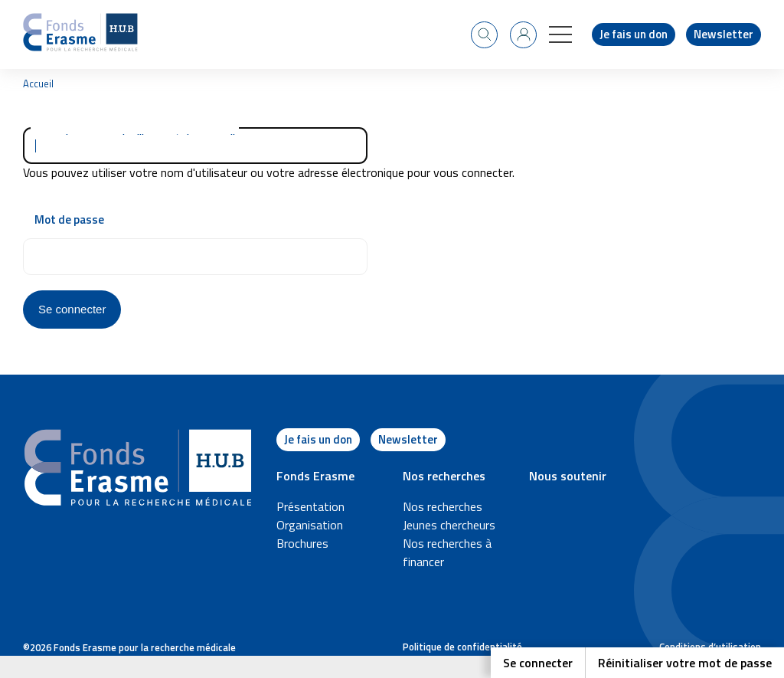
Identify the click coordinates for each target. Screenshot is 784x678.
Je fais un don (634, 34)
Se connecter (538, 663)
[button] (560, 34)
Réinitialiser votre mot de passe (685, 663)
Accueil (38, 84)
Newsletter (724, 34)
